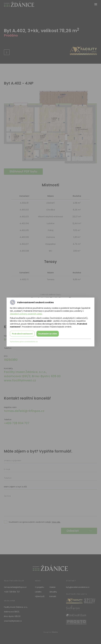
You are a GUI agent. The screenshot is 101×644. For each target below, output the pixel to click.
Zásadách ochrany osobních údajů (26, 314)
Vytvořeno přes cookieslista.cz (24, 342)
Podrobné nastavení (22, 334)
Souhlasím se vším (48, 334)
